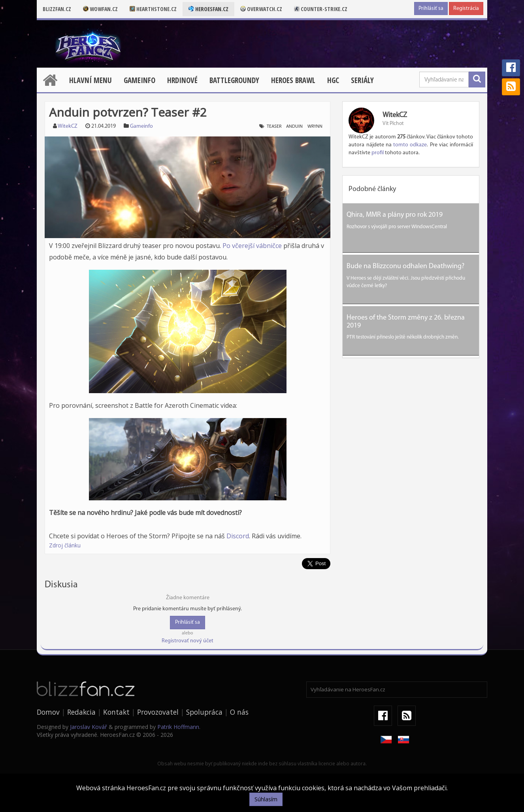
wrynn (315, 127)
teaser (274, 127)
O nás (239, 712)
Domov (48, 712)
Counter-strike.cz (321, 9)
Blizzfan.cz (57, 9)
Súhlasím (266, 799)
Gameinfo (139, 80)
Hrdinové (182, 80)
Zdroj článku (65, 545)
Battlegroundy (234, 80)
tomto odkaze (410, 145)
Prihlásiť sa (431, 9)
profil (378, 153)
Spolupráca (204, 712)
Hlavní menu (90, 80)
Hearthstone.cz (153, 9)
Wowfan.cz (100, 9)
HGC (333, 80)
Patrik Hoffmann (178, 727)
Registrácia (466, 9)
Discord (238, 536)
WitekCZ (68, 126)
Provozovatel (158, 712)
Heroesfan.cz (208, 9)
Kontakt (116, 712)
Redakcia (81, 712)
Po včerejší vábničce (252, 246)
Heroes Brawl (293, 80)
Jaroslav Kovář (89, 727)
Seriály (362, 80)
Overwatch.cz (261, 9)
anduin (294, 127)
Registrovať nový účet (188, 641)
